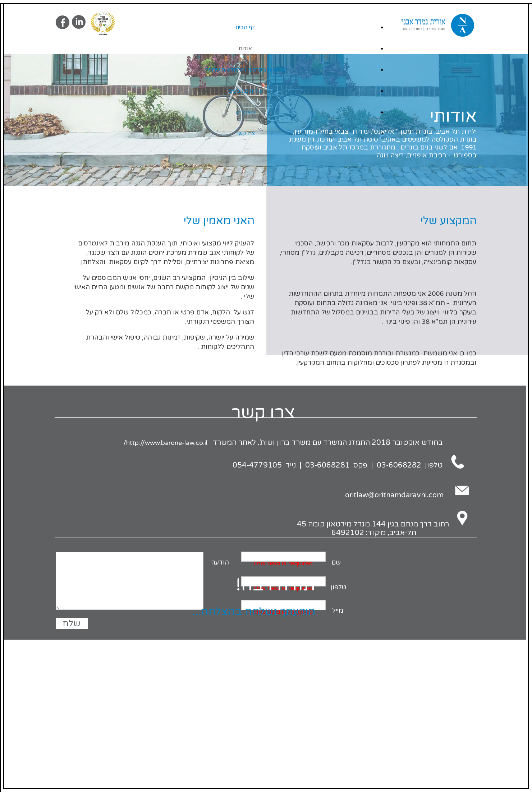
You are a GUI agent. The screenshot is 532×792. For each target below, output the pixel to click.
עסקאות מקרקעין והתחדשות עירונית (246, 70)
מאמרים (245, 112)
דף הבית (245, 27)
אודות (245, 49)
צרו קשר (245, 133)
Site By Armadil (263, 647)
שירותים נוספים (245, 91)
